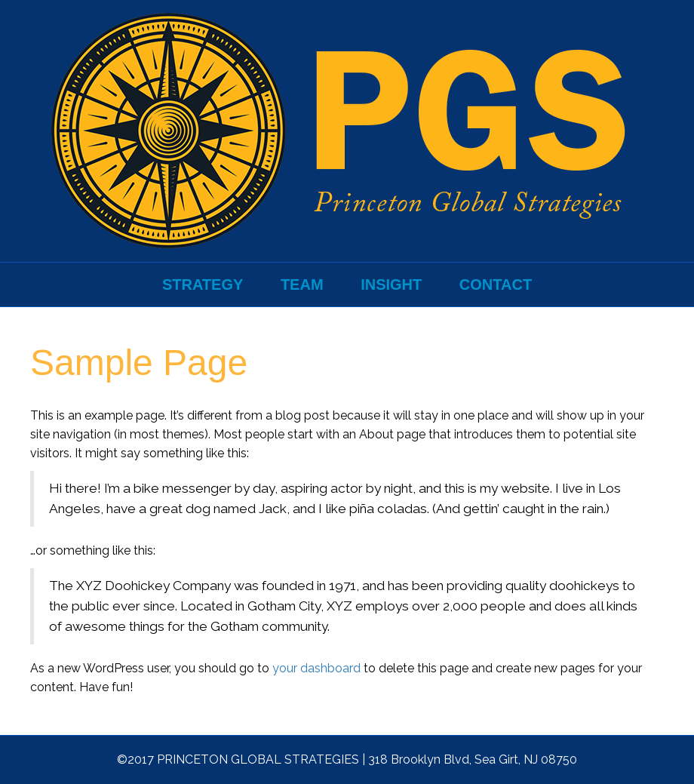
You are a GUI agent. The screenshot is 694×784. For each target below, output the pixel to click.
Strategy (203, 284)
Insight (391, 284)
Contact (496, 284)
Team (302, 284)
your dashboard (316, 668)
